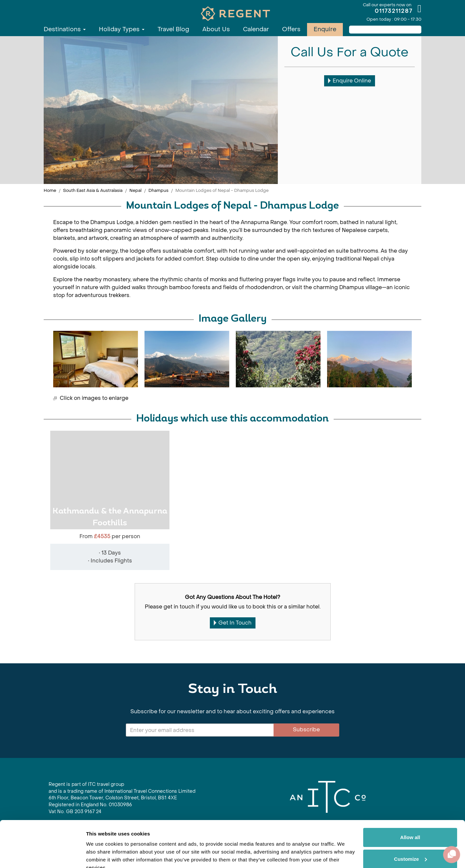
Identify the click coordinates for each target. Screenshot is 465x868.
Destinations (65, 29)
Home (50, 190)
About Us (216, 29)
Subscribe (306, 730)
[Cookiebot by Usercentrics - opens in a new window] (43, 855)
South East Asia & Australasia (93, 190)
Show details (101, 855)
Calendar (256, 29)
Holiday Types (122, 29)
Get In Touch (233, 623)
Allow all (410, 807)
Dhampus (158, 190)
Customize (410, 828)
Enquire (325, 29)
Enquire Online (350, 81)
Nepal (135, 190)
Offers (291, 29)
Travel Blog (173, 29)
